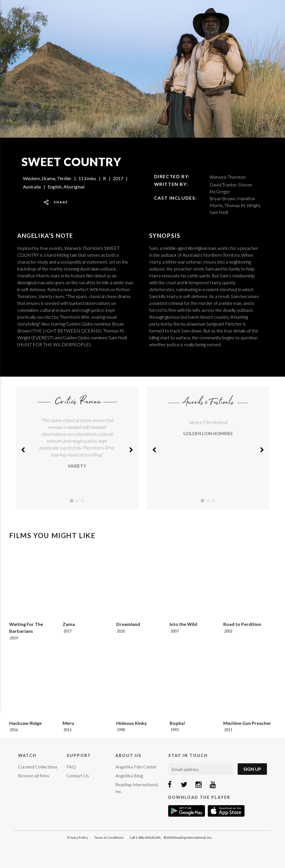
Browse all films (34, 775)
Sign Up (252, 769)
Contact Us (78, 775)
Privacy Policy (78, 837)
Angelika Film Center (136, 767)
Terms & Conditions (109, 837)
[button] (23, 448)
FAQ (71, 767)
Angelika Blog (129, 775)
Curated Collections (38, 767)
